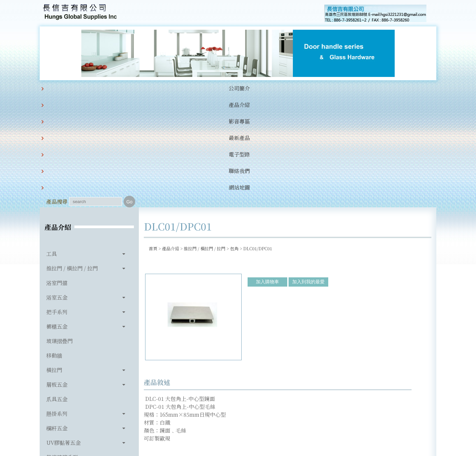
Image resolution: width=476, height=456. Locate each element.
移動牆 (54, 245)
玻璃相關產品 (62, 361)
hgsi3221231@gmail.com (284, 420)
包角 (234, 138)
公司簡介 (87, 88)
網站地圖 (290, 88)
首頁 (153, 138)
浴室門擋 (57, 172)
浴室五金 (57, 187)
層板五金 (57, 274)
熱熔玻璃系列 (62, 347)
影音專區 (155, 88)
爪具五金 (57, 288)
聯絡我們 (256, 88)
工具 (52, 143)
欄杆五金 (57, 317)
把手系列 (57, 201)
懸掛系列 (57, 303)
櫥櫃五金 (57, 216)
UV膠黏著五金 (63, 332)
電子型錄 (222, 88)
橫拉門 (54, 259)
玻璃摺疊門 (59, 230)
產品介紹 (121, 88)
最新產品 (188, 88)
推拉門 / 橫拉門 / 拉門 (72, 158)
